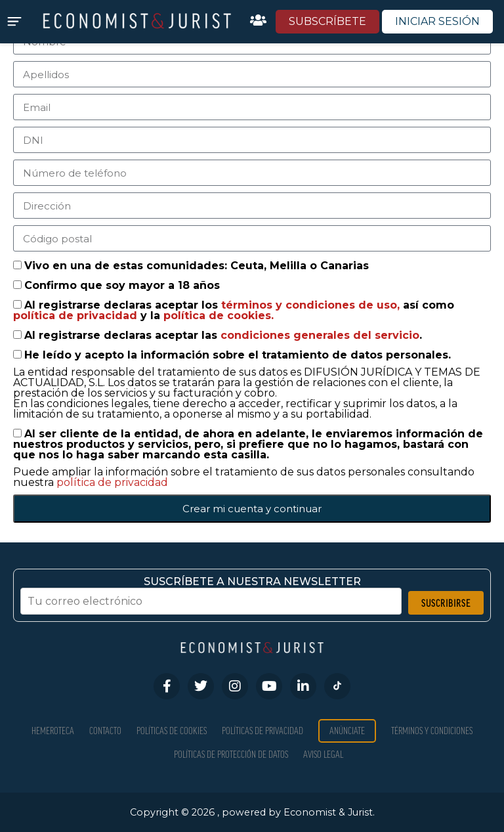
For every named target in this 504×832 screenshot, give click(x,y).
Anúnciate (347, 731)
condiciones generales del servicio (320, 335)
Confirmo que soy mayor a (122, 285)
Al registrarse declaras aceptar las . (223, 335)
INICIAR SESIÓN (437, 21)
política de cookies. (219, 316)
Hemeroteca (53, 731)
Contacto (105, 731)
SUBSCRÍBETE (327, 21)
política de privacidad (77, 316)
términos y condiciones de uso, (312, 305)
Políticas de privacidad (262, 731)
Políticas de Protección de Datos (231, 754)
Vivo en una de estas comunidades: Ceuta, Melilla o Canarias (197, 266)
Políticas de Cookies (172, 731)
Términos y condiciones (432, 731)
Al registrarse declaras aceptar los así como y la (234, 310)
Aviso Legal (323, 754)
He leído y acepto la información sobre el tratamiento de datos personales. (238, 355)
